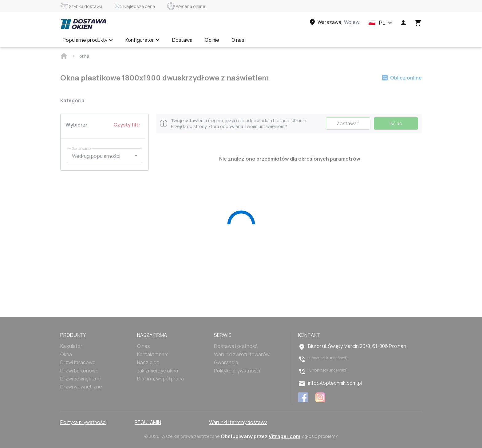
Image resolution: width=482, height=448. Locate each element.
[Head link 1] (83, 24)
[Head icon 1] (403, 23)
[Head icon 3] (418, 23)
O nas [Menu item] (238, 40)
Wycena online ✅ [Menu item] (277, 40)
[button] (380, 23)
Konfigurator (143, 40)
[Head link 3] (335, 22)
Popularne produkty (88, 40)
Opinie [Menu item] (212, 40)
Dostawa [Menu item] (182, 40)
